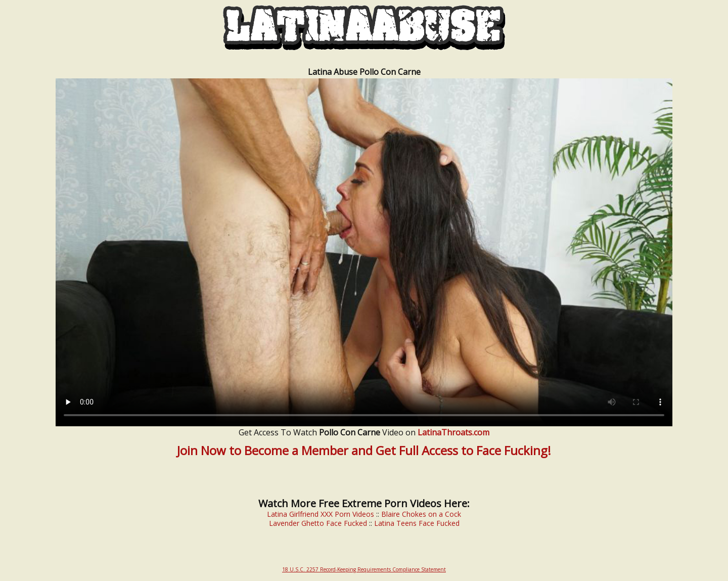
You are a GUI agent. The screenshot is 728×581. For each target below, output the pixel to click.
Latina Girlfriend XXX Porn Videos (321, 514)
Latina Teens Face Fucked (417, 523)
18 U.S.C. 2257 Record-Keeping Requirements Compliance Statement (364, 569)
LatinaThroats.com (453, 432)
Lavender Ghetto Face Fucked (318, 523)
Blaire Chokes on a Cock (421, 514)
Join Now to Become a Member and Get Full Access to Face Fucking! (364, 450)
